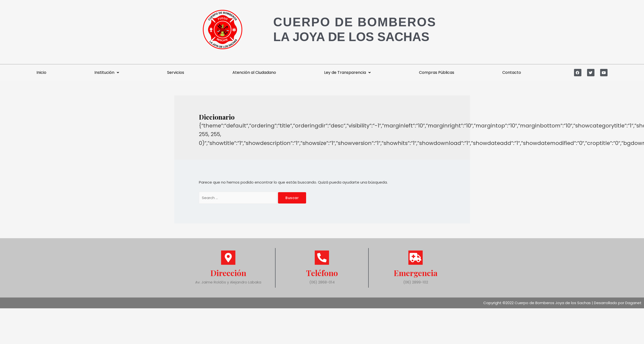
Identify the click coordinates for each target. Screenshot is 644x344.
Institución (107, 72)
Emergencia (416, 273)
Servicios (176, 72)
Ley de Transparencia (347, 72)
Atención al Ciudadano (254, 72)
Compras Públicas (437, 72)
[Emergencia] (416, 258)
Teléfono (322, 273)
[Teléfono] (322, 258)
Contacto (512, 72)
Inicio (41, 72)
